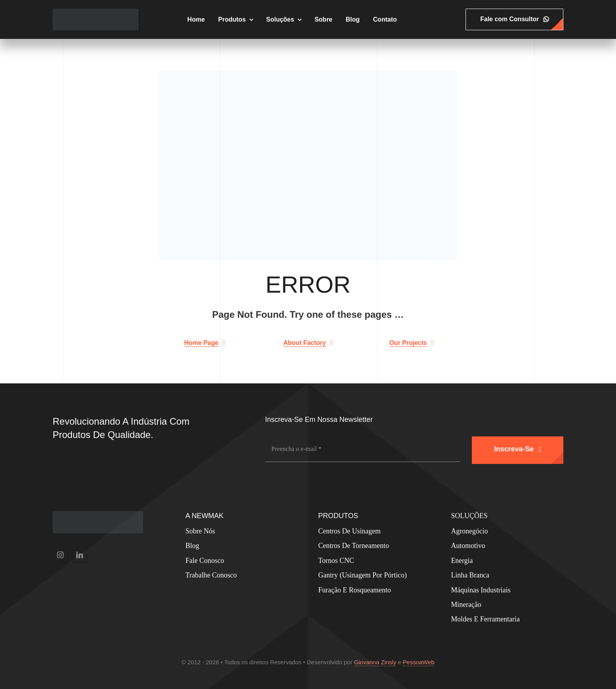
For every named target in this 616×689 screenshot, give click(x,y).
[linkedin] (80, 555)
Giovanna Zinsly (375, 662)
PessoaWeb (419, 662)
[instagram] (60, 555)
